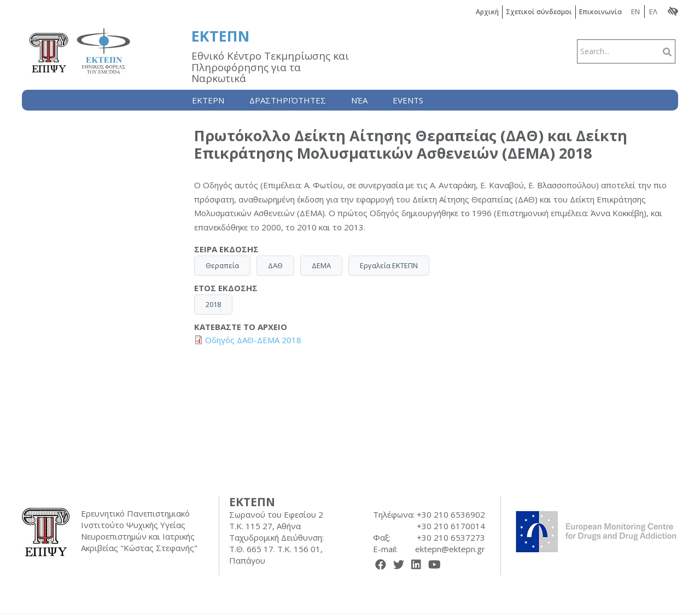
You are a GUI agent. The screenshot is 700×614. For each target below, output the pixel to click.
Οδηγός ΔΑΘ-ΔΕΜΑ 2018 (253, 340)
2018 (213, 304)
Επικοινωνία (600, 12)
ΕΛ (653, 11)
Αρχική (487, 12)
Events (408, 100)
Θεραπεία (222, 265)
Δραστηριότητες (288, 100)
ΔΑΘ (275, 265)
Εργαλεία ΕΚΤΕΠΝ (389, 265)
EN (635, 11)
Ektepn (208, 100)
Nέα (359, 100)
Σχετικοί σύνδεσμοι (539, 12)
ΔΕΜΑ (321, 265)
